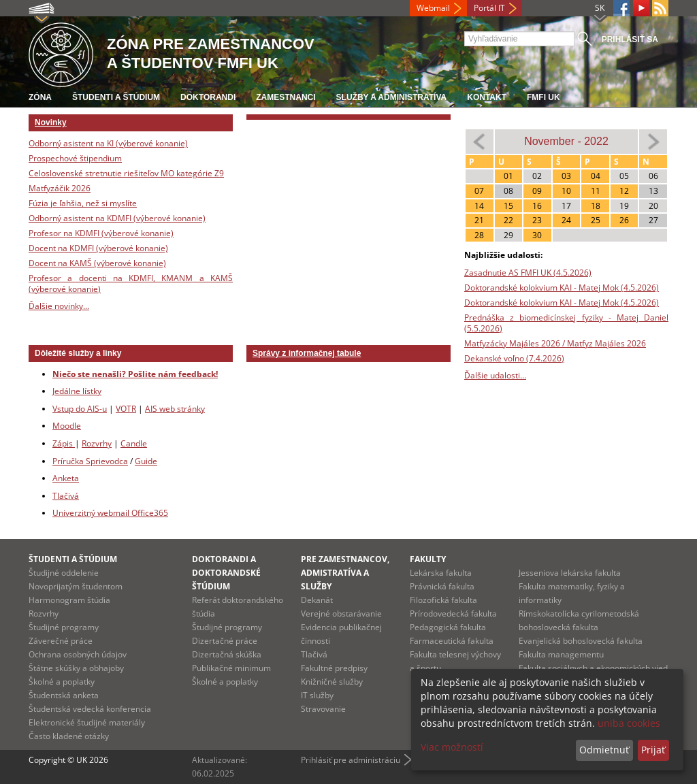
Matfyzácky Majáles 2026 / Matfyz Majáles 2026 (555, 343)
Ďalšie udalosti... (495, 375)
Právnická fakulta (442, 586)
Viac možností (452, 747)
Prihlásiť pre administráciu (351, 760)
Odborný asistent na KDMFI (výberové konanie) (117, 218)
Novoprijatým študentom (76, 586)
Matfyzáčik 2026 (60, 188)
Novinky (51, 122)
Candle (134, 443)
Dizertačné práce (225, 641)
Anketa (66, 478)
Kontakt (487, 97)
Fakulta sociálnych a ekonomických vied (593, 668)
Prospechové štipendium (75, 158)
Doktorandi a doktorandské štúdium (226, 573)
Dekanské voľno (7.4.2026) (514, 358)
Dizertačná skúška (227, 654)
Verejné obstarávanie (341, 614)
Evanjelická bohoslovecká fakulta (581, 641)
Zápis (64, 443)
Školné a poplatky (62, 682)
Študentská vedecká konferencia (90, 709)
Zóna (40, 97)
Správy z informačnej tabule (307, 353)
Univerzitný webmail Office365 (110, 513)
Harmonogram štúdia (69, 600)
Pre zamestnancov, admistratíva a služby (345, 573)
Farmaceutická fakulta (452, 641)
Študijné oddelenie (64, 573)
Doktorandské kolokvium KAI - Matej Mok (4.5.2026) (562, 288)
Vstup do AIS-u (80, 409)
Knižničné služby (332, 682)
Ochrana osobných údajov (78, 654)
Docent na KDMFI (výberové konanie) (98, 248)
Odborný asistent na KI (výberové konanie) (108, 143)
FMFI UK (544, 97)
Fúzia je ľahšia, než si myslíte (83, 203)
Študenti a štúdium (116, 97)
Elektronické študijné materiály (87, 722)
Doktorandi (208, 97)
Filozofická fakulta (443, 600)
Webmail (433, 8)
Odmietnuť (604, 750)
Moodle (67, 426)
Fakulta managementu (561, 654)
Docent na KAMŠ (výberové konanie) (97, 263)
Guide (146, 461)
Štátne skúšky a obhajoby (76, 668)
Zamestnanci (286, 97)
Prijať (653, 750)
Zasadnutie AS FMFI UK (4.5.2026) (528, 273)
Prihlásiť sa (630, 39)
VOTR (126, 409)
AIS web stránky (175, 409)
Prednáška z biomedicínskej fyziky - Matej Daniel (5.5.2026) (566, 323)
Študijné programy (64, 627)
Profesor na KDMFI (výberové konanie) (101, 233)
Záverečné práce (61, 641)
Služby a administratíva (392, 97)
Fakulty (428, 559)
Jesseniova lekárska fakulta (570, 573)
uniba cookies (629, 723)
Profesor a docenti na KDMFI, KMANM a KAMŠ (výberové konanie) (131, 283)
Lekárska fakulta (441, 573)
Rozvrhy (97, 443)
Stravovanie (323, 709)
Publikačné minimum (231, 668)
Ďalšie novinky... (59, 306)
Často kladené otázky (69, 736)
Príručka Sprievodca (90, 461)
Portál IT (489, 8)
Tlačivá (66, 496)
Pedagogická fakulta (448, 627)
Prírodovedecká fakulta (453, 614)
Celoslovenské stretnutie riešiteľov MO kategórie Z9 (126, 173)
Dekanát (317, 600)
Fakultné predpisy (334, 668)
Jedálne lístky (77, 391)
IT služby (317, 695)
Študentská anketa (64, 695)
